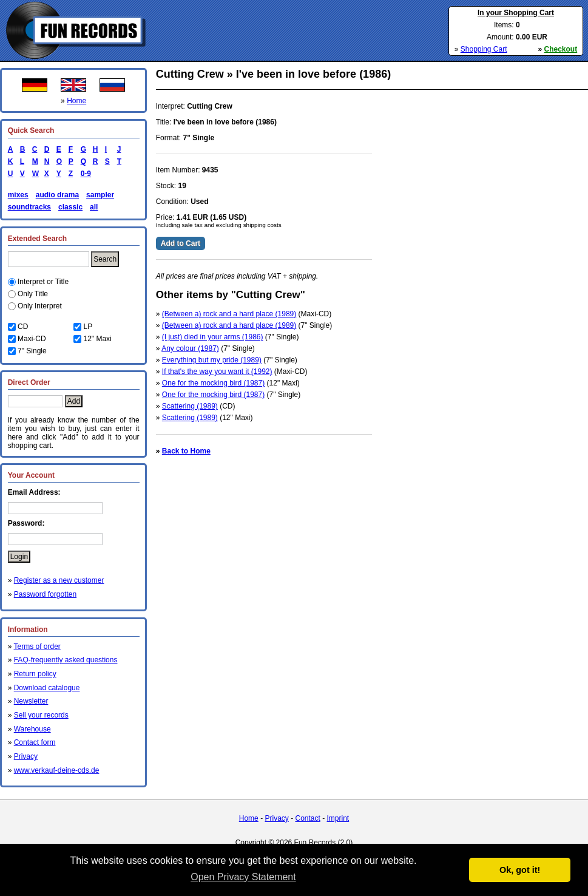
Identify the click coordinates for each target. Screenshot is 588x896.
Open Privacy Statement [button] (243, 877)
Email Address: (34, 492)
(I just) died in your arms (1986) (213, 337)
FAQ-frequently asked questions (66, 660)
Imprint (338, 818)
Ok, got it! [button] (520, 870)
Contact (307, 818)
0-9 (84, 174)
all (94, 207)
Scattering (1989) (190, 406)
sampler (100, 195)
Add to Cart (181, 243)
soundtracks (29, 207)
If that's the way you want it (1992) (217, 372)
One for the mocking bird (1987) (213, 383)
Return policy (35, 674)
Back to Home (186, 451)
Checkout (561, 49)
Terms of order (37, 647)
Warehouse (32, 729)
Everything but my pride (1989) (212, 360)
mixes (18, 195)
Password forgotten (45, 594)
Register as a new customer (59, 580)
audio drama (57, 195)
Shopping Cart (484, 49)
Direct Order (29, 382)
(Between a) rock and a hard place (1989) (229, 314)
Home (76, 101)
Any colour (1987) (190, 348)
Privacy (26, 756)
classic (70, 207)
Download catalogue (47, 688)
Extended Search (37, 239)
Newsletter (31, 701)
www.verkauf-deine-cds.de (57, 770)
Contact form (35, 742)
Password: (26, 523)
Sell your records (41, 715)
